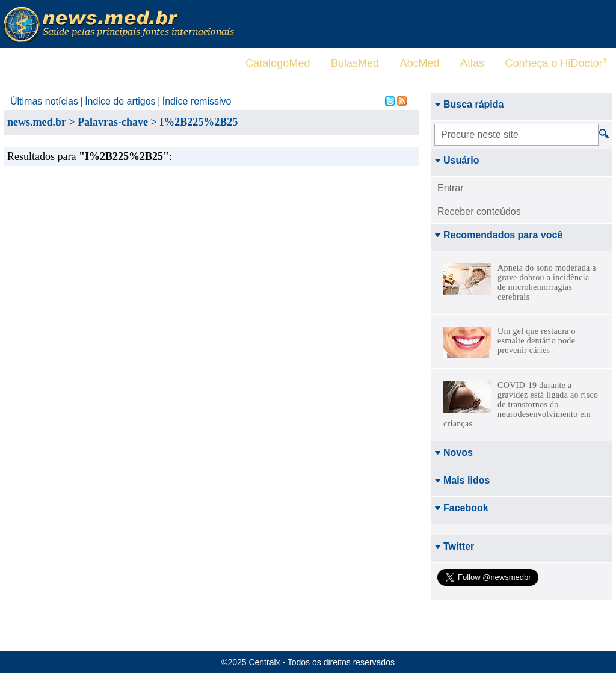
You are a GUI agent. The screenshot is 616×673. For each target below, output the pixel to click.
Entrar (451, 188)
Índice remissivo (197, 101)
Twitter (454, 546)
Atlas (472, 63)
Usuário (457, 160)
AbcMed (419, 63)
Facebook (461, 508)
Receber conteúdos (479, 211)
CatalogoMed (278, 63)
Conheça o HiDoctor (556, 63)
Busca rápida (469, 104)
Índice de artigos (120, 101)
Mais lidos (462, 480)
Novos (454, 453)
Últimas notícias (44, 101)
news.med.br (37, 122)
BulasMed (355, 63)
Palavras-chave (113, 122)
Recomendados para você (498, 235)
